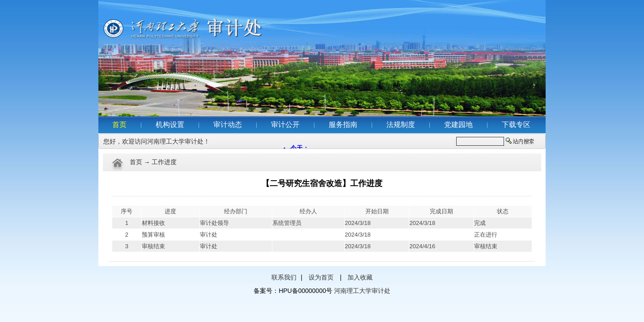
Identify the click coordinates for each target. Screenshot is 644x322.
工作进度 (164, 162)
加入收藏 (360, 277)
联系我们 (284, 277)
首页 (136, 162)
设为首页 (321, 277)
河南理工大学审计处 (362, 291)
